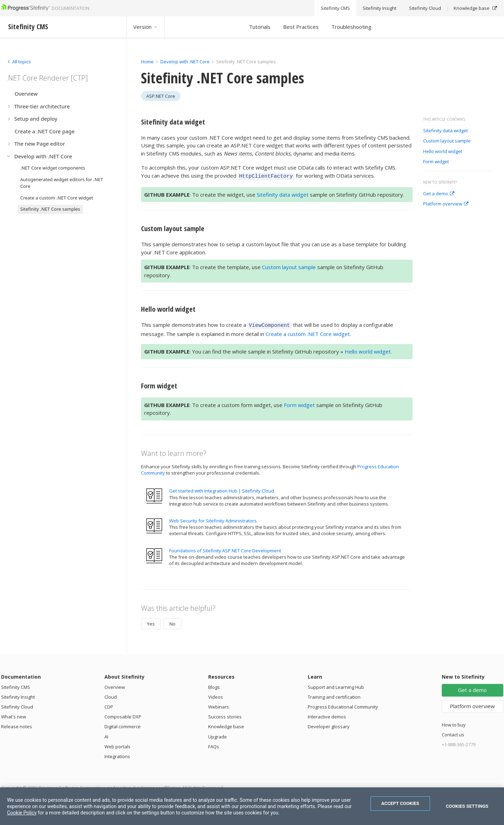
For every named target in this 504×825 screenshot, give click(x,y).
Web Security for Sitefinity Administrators (213, 519)
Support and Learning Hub (336, 685)
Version (146, 27)
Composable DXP (123, 715)
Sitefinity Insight (18, 695)
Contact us (453, 732)
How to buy (454, 723)
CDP (109, 705)
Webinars (219, 705)
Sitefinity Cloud (17, 705)
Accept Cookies (400, 803)
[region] (252, 806)
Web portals (117, 744)
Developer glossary (329, 724)
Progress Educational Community (343, 705)
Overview (115, 685)
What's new (14, 715)
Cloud (111, 695)
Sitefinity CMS (16, 685)
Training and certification (334, 695)
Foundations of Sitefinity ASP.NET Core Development (225, 548)
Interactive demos (327, 715)
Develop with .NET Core (185, 62)
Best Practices (301, 27)
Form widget (436, 162)
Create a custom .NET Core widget (308, 332)
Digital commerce (123, 724)
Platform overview (446, 204)
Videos (216, 695)
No (173, 622)
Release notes (17, 724)
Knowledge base (226, 724)
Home (147, 62)
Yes (151, 622)
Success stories (225, 715)
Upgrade (218, 735)
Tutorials (260, 27)
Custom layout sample (447, 141)
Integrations (117, 754)
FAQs (214, 744)
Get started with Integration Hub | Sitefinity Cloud (222, 489)
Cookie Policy (22, 813)
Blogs (214, 685)
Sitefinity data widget (445, 131)
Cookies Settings (467, 806)
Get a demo (439, 194)
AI (106, 735)
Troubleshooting (351, 27)
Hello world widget (443, 152)
